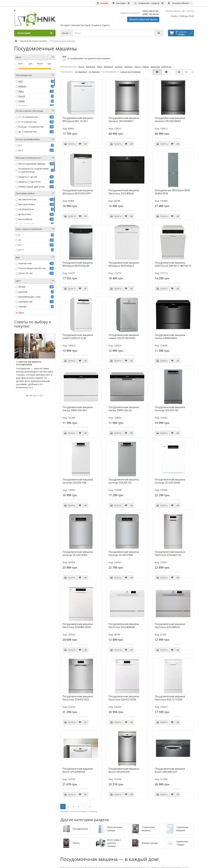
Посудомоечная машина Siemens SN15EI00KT (124, 120)
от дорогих (94, 72)
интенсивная (25, 219)
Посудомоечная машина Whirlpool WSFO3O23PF (78, 192)
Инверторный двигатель (32, 187)
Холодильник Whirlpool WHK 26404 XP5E (172, 192)
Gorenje (119, 67)
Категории (35, 33)
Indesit (146, 67)
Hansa (138, 67)
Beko (21, 91)
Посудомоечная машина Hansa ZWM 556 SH (124, 409)
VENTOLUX (166, 67)
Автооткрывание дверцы (32, 164)
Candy (22, 101)
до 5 (21, 150)
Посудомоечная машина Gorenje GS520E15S (124, 481)
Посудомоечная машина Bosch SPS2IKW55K (78, 770)
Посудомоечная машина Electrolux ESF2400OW (124, 626)
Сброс (20, 313)
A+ (20, 240)
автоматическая (27, 199)
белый (22, 287)
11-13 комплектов (28, 117)
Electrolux (91, 67)
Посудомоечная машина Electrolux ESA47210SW (124, 698)
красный (23, 292)
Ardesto (22, 86)
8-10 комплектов (28, 122)
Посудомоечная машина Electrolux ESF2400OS (170, 626)
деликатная (25, 214)
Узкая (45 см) (25, 273)
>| (90, 806)
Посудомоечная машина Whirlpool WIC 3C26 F (78, 120)
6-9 (20, 145)
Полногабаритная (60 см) (32, 268)
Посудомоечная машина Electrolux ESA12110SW (170, 698)
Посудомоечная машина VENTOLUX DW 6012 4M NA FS (173, 264)
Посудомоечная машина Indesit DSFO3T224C (78, 337)
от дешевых (81, 72)
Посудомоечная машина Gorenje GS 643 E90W (170, 481)
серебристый (25, 302)
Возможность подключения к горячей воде (34, 170)
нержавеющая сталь (30, 297)
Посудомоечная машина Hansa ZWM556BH (170, 337)
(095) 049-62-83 (151, 11)
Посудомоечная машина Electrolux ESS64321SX (170, 553)
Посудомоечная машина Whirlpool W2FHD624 (124, 264)
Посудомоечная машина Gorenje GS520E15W (78, 481)
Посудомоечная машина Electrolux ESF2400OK (124, 192)
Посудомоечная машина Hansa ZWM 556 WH (78, 409)
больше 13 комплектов (31, 127)
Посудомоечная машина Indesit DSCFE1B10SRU (124, 337)
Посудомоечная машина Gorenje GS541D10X (170, 409)
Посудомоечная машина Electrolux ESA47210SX (78, 698)
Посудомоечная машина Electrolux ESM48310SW (78, 626)
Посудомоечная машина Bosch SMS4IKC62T (170, 770)
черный (22, 306)
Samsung (155, 67)
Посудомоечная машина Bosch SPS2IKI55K (124, 770)
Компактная (25, 263)
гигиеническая (26, 209)
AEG (21, 81)
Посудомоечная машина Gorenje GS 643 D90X (78, 553)
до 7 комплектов (28, 132)
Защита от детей (28, 177)
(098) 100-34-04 (151, 14)
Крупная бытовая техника (34, 41)
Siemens (128, 67)
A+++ (21, 250)
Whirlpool (108, 67)
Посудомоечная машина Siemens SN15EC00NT (170, 120)
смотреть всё (35, 395)
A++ (21, 245)
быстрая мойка (27, 204)
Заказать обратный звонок (143, 19)
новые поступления (130, 72)
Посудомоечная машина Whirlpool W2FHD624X (78, 264)
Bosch (22, 96)
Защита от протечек (30, 182)
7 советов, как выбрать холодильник (29, 363)
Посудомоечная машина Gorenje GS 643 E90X (124, 553)
